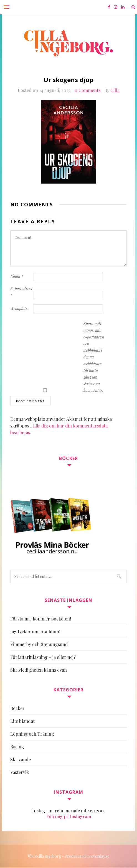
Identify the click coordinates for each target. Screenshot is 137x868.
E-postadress (21, 292)
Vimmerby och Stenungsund (39, 644)
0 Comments (87, 90)
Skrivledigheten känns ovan (39, 670)
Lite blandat (22, 721)
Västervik (20, 772)
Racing (17, 747)
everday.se (100, 856)
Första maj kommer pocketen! (41, 619)
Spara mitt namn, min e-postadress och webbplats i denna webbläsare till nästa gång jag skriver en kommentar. (94, 357)
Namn (17, 276)
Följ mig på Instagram (69, 816)
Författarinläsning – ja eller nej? (43, 657)
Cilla (115, 90)
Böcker (17, 708)
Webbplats (19, 309)
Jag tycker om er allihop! (35, 631)
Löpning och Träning (32, 734)
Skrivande (21, 759)
